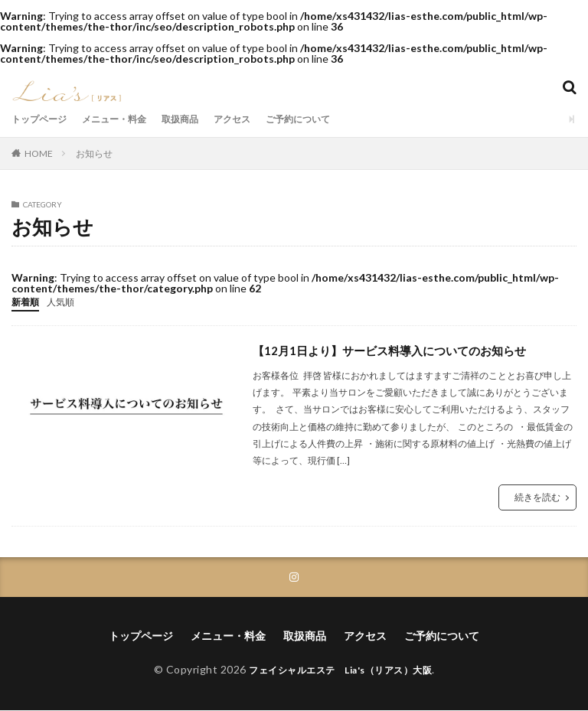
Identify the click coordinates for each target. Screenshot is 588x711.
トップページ (44, 119)
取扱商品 (203, 119)
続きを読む (537, 496)
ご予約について (335, 119)
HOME (39, 153)
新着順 (28, 301)
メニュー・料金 (129, 119)
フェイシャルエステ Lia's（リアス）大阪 (341, 670)
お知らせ (94, 153)
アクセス (261, 119)
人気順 (67, 301)
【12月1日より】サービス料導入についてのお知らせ (398, 349)
